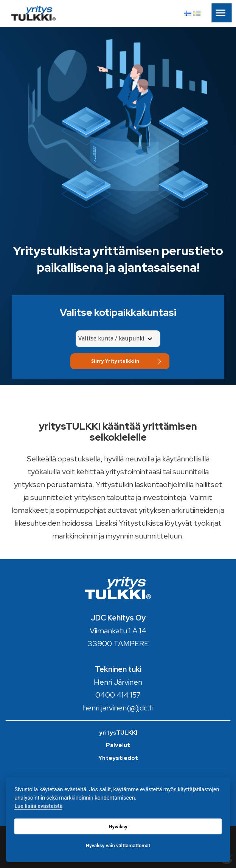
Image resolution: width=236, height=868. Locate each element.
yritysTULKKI (118, 733)
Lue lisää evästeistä (38, 806)
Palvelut (118, 745)
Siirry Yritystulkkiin (115, 361)
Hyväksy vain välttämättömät (118, 846)
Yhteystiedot (118, 758)
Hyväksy (118, 827)
